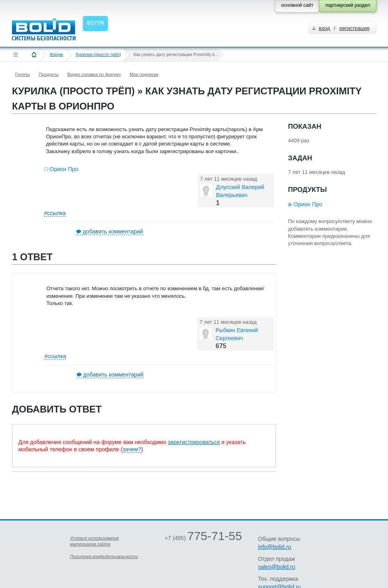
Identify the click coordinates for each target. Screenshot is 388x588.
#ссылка (55, 213)
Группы (23, 74)
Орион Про (64, 169)
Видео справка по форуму (94, 74)
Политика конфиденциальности (104, 556)
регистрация (354, 28)
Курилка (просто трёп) (98, 54)
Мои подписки (144, 74)
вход (324, 28)
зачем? (132, 449)
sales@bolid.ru (277, 567)
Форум (56, 54)
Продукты (49, 74)
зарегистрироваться (194, 442)
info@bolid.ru (275, 547)
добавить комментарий (113, 231)
